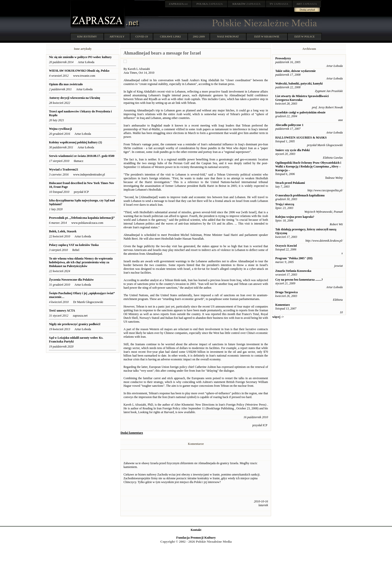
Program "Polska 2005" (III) (294, 258)
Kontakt (196, 530)
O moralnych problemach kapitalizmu (300, 195)
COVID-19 (142, 36)
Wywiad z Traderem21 (64, 169)
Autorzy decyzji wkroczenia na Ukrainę (75, 98)
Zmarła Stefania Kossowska (293, 271)
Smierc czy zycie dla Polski (292, 150)
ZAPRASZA (210, 4)
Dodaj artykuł (307, 10)
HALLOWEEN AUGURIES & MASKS (301, 138)
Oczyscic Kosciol (286, 246)
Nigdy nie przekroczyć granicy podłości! (75, 324)
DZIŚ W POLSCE (304, 36)
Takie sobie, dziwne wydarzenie (295, 71)
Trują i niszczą (285, 204)
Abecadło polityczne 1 (289, 125)
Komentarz (282, 305)
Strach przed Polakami (290, 183)
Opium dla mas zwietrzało (66, 84)
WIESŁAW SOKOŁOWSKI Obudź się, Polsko (79, 71)
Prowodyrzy (283, 58)
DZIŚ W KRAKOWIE (267, 36)
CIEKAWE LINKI (170, 36)
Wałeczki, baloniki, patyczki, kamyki (299, 83)
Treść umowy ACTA (62, 311)
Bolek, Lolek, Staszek (63, 231)
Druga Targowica (286, 292)
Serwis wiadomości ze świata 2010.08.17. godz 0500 (82, 156)
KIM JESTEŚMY (87, 36)
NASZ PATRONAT (228, 36)
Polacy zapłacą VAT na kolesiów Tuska (74, 245)
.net (178, 4)
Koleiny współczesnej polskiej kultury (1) (76, 142)
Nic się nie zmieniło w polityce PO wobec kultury (80, 57)
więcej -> (278, 317)
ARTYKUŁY (117, 36)
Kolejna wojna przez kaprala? (295, 217)
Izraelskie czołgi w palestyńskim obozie (300, 112)
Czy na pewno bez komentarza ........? (299, 280)
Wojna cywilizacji (60, 129)
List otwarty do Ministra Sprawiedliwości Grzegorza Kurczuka (302, 98)
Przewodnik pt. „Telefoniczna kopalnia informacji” (82, 218)
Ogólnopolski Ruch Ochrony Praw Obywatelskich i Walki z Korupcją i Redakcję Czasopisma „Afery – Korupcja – (308, 166)
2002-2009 (199, 36)
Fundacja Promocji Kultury (196, 537)
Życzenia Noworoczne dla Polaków (71, 280)
